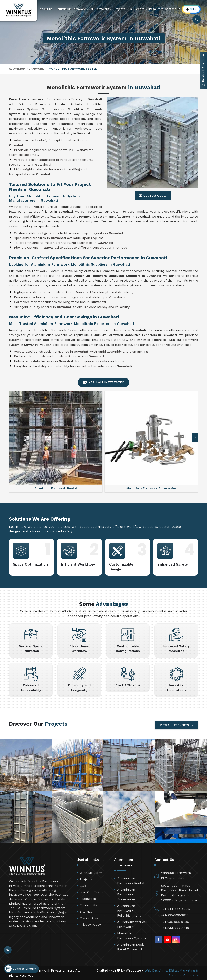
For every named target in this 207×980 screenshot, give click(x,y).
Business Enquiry (20, 969)
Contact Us (173, 9)
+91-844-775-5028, (175, 909)
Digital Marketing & (184, 970)
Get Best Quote (153, 196)
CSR (129, 9)
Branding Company (183, 975)
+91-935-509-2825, (175, 915)
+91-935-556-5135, (175, 922)
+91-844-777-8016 (175, 928)
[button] (195, 438)
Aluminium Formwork (73, 9)
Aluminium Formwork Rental (131, 881)
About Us (48, 9)
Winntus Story (91, 873)
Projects (119, 9)
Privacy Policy (90, 924)
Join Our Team (91, 892)
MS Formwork (101, 9)
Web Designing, (156, 970)
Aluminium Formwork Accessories (126, 894)
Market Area (89, 918)
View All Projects (176, 725)
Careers (141, 9)
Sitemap (86, 912)
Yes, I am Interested (103, 382)
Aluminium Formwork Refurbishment (129, 911)
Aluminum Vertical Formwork (132, 924)
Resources (156, 9)
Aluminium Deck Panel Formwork (130, 947)
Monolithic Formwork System (131, 936)
